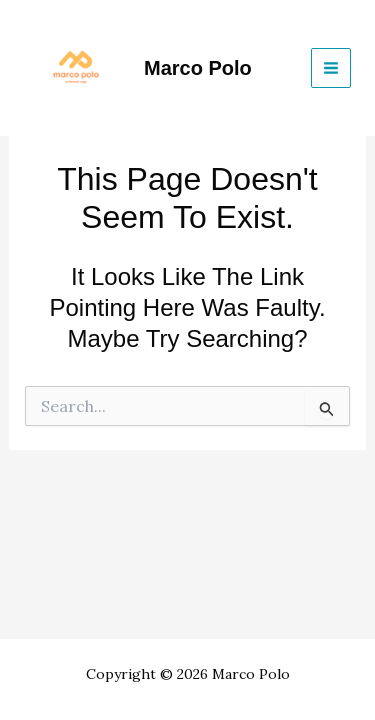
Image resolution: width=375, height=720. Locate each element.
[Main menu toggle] (331, 68)
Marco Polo (198, 68)
